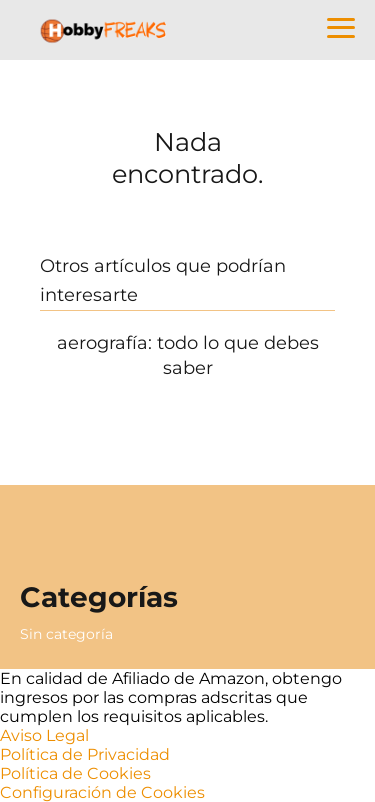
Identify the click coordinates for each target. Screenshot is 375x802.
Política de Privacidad (85, 754)
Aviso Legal (44, 735)
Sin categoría (66, 634)
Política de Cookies (75, 773)
